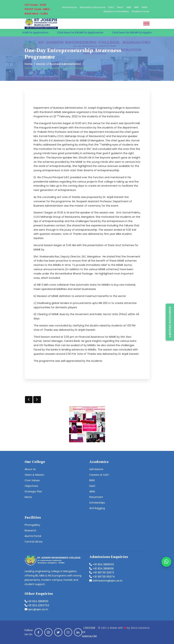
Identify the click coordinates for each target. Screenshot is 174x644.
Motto (28, 497)
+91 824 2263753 (37, 605)
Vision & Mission (34, 475)
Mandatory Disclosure (93, 7)
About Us (30, 469)
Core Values (32, 480)
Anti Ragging (97, 508)
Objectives (31, 486)
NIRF (136, 7)
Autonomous (69, 7)
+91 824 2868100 (36, 601)
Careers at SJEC (99, 475)
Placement (96, 497)
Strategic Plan (33, 491)
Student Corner (141, 11)
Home (28, 64)
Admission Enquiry (170, 322)
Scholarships (97, 503)
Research (30, 530)
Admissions (96, 469)
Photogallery (32, 525)
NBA (129, 7)
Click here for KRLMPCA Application (29, 33)
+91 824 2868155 (102, 564)
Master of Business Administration (59, 64)
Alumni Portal (33, 536)
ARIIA (145, 7)
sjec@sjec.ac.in (36, 609)
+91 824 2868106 (101, 568)
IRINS (92, 480)
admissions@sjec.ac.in (106, 580)
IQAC (111, 7)
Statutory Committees (116, 11)
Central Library (34, 542)
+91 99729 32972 (102, 572)
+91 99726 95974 (102, 577)
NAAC (120, 7)
